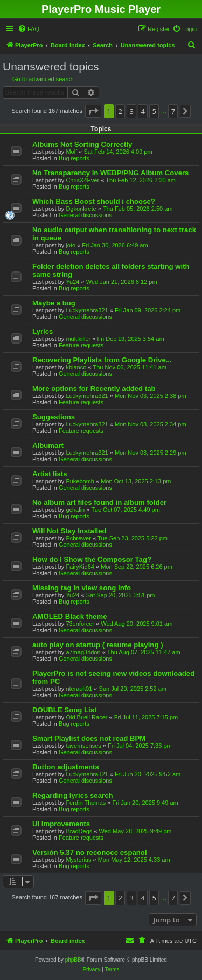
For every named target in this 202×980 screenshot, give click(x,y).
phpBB (73, 960)
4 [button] (143, 111)
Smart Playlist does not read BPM (89, 738)
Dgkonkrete (81, 209)
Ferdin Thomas (86, 803)
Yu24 (72, 282)
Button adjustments (66, 767)
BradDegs (79, 831)
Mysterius (78, 860)
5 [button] (154, 111)
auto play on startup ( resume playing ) (98, 645)
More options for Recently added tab (94, 388)
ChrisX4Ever (82, 180)
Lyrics (43, 331)
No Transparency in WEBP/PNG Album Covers (110, 173)
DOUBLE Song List (64, 710)
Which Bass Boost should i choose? (94, 201)
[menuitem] (29, 29)
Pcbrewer (78, 538)
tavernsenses (83, 746)
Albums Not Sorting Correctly (82, 144)
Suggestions (54, 417)
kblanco (76, 367)
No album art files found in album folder (99, 502)
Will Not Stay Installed (69, 531)
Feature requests (81, 345)
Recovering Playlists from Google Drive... (102, 360)
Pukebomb (80, 481)
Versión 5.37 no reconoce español (90, 852)
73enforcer (80, 624)
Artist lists (50, 474)
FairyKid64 (80, 567)
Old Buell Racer (86, 717)
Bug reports (74, 158)
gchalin (75, 510)
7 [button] (173, 111)
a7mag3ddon (83, 652)
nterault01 (79, 689)
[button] (93, 111)
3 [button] (131, 111)
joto (71, 245)
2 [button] (120, 111)
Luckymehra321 (87, 310)
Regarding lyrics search (73, 795)
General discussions (85, 215)
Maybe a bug (54, 303)
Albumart (48, 445)
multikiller (78, 339)
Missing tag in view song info (82, 588)
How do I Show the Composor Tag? (92, 559)
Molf (71, 152)
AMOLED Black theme (70, 616)
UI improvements (61, 824)
